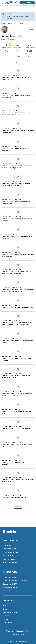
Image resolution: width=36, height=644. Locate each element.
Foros (5, 606)
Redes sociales (8, 622)
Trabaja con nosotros (10, 562)
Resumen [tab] (4, 63)
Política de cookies (18, 634)
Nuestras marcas (9, 559)
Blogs (5, 609)
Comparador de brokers (11, 577)
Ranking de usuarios (10, 612)
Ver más (18, 507)
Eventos (6, 619)
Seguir (31, 29)
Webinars (6, 616)
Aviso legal (10, 631)
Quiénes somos (8, 545)
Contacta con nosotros (11, 552)
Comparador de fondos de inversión (15, 581)
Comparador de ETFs (10, 584)
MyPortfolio (7, 591)
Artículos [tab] (14, 63)
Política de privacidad (22, 631)
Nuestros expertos (9, 556)
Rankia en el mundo (10, 549)
